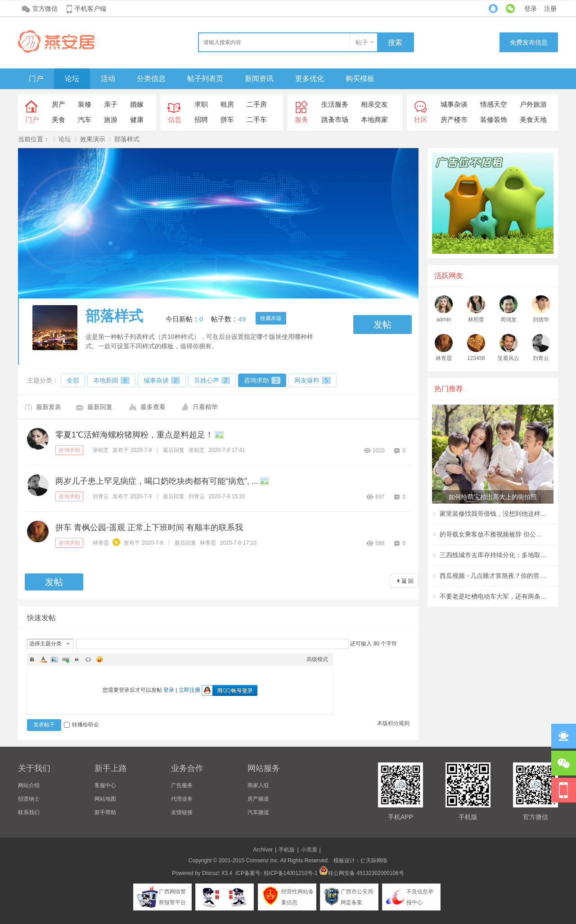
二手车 (257, 119)
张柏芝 (101, 450)
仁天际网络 (374, 861)
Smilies (99, 659)
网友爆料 (313, 380)
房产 (58, 104)
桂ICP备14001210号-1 (291, 873)
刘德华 (541, 320)
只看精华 (205, 407)
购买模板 (360, 79)
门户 (36, 79)
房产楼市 (454, 119)
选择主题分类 (45, 644)
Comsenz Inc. (262, 861)
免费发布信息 (529, 42)
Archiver (263, 850)
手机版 (287, 850)
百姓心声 (212, 380)
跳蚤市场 (335, 119)
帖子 (362, 42)
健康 (137, 119)
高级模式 (317, 659)
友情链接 (182, 812)
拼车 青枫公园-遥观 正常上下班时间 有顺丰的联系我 (149, 527)
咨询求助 (262, 380)
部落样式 (127, 139)
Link (66, 659)
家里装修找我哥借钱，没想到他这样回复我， (494, 514)
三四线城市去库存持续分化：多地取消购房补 (494, 555)
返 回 (407, 581)
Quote (77, 659)
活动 (108, 79)
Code (88, 659)
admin (444, 320)
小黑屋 (309, 850)
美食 (58, 119)
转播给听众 (81, 725)
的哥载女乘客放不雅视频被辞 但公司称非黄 (494, 534)
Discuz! (211, 873)
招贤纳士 (29, 799)
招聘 (201, 119)
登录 (531, 9)
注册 (550, 9)
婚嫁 (137, 104)
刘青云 (101, 496)
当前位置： (34, 139)
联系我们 (29, 812)
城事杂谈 (454, 104)
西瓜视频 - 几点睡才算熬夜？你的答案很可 (494, 576)
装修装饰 (494, 119)
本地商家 (374, 119)
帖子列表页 (205, 79)
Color (43, 659)
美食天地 (533, 119)
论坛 (72, 79)
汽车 (85, 119)
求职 (201, 104)
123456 (476, 358)
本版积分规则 (393, 723)
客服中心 (105, 785)
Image (54, 659)
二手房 (257, 104)
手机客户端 (90, 9)
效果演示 (93, 139)
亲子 (111, 104)
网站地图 (105, 799)
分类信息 (151, 79)
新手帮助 (105, 812)
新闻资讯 (259, 79)
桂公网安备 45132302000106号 (362, 873)
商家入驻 (258, 785)
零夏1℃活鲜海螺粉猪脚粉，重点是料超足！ (134, 435)
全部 (73, 380)
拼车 (227, 119)
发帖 (382, 325)
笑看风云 (508, 358)
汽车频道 (258, 812)
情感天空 (494, 104)
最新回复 (100, 407)
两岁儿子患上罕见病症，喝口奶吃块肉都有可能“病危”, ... (157, 481)
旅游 (111, 119)
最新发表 (49, 407)
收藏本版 (271, 318)
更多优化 (310, 79)
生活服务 (335, 104)
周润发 (508, 320)
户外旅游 (533, 104)
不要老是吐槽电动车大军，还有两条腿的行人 (494, 596)
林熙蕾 (476, 320)
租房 (227, 104)
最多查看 (153, 407)
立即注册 (189, 690)
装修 (85, 104)
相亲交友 (374, 104)
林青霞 (101, 543)
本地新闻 (111, 380)
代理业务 (182, 799)
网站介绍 (29, 785)
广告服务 (182, 785)
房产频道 (258, 799)
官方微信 (45, 9)
